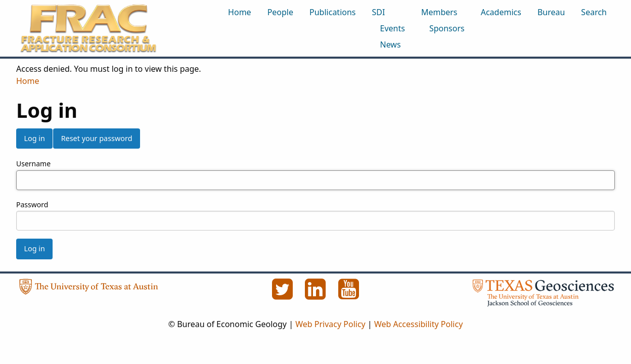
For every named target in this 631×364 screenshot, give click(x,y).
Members (439, 12)
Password (32, 204)
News (391, 44)
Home (240, 12)
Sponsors (447, 28)
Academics (501, 12)
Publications (332, 12)
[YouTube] (349, 295)
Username (33, 164)
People (280, 12)
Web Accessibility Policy (418, 324)
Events (393, 28)
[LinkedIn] (317, 295)
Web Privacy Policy (330, 324)
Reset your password (97, 138)
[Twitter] (283, 295)
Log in (34, 138)
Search (594, 12)
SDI (379, 12)
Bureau (551, 12)
